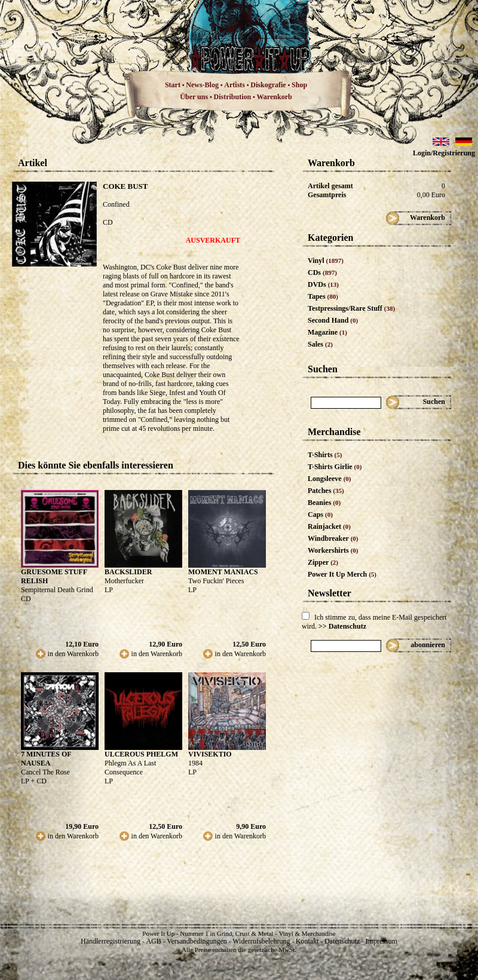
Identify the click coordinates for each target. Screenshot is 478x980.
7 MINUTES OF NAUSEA (46, 759)
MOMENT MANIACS (223, 572)
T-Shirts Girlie (335, 467)
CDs (322, 272)
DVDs (323, 284)
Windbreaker (333, 538)
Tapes (323, 296)
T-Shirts (325, 455)
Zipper (323, 562)
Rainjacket (329, 526)
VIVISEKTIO (210, 754)
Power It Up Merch (342, 574)
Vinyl (326, 261)
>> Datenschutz (342, 626)
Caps (320, 514)
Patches (326, 491)
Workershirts (333, 550)
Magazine (327, 332)
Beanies (324, 503)
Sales (320, 344)
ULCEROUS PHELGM (141, 754)
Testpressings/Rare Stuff (351, 308)
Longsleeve (330, 479)
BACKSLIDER (128, 572)
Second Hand (333, 320)
